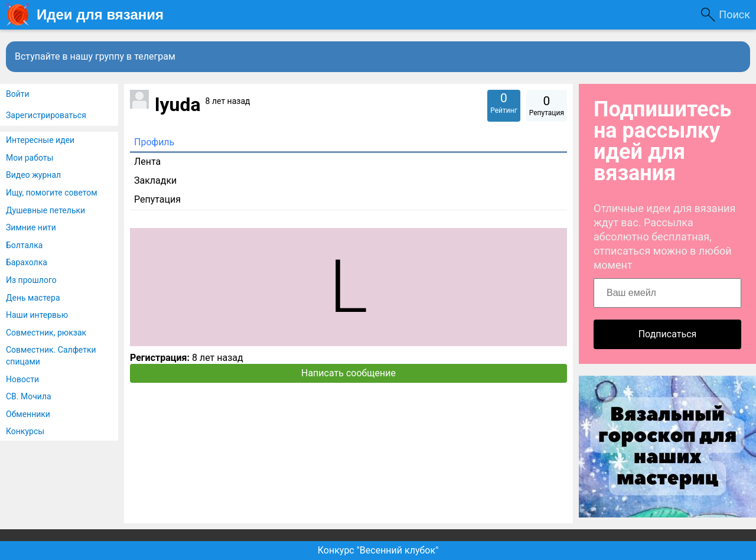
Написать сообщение (348, 373)
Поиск (734, 14)
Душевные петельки (45, 210)
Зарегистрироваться (46, 115)
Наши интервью (37, 315)
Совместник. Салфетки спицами (51, 356)
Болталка (24, 245)
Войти (18, 94)
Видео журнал (33, 175)
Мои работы (30, 158)
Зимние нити (31, 227)
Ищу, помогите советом (52, 193)
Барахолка (27, 262)
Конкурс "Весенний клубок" (378, 550)
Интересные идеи (40, 140)
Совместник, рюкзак (46, 333)
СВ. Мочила (29, 396)
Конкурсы (25, 431)
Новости (22, 379)
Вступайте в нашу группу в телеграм (95, 56)
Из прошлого (31, 280)
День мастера (33, 298)
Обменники (28, 414)
